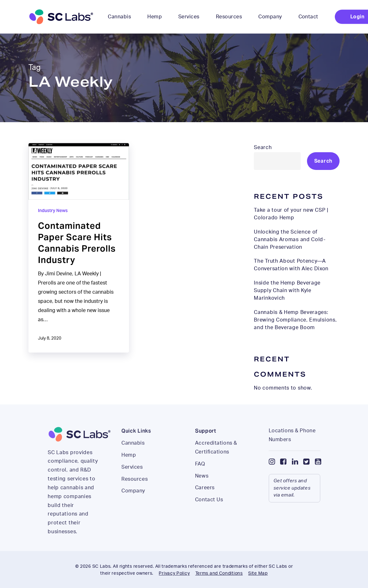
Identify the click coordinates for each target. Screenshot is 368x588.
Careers (205, 497)
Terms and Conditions (219, 573)
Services (132, 477)
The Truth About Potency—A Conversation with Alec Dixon (291, 265)
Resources (135, 489)
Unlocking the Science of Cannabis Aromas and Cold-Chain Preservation (290, 240)
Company (133, 501)
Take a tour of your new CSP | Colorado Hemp (291, 214)
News (202, 486)
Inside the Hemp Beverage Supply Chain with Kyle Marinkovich (287, 291)
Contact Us (209, 510)
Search (263, 147)
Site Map (258, 573)
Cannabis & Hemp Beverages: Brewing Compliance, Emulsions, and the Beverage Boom (295, 320)
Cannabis (133, 453)
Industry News (53, 210)
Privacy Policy (174, 573)
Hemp (129, 465)
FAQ (200, 474)
